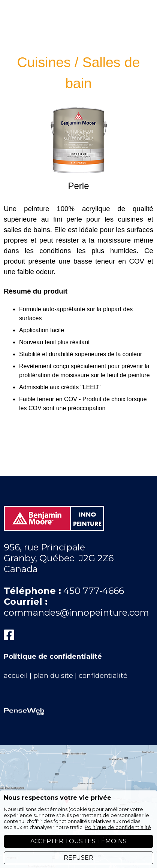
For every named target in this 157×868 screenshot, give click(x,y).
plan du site (53, 663)
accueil (16, 663)
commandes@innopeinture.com (76, 599)
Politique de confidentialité (53, 643)
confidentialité (103, 663)
